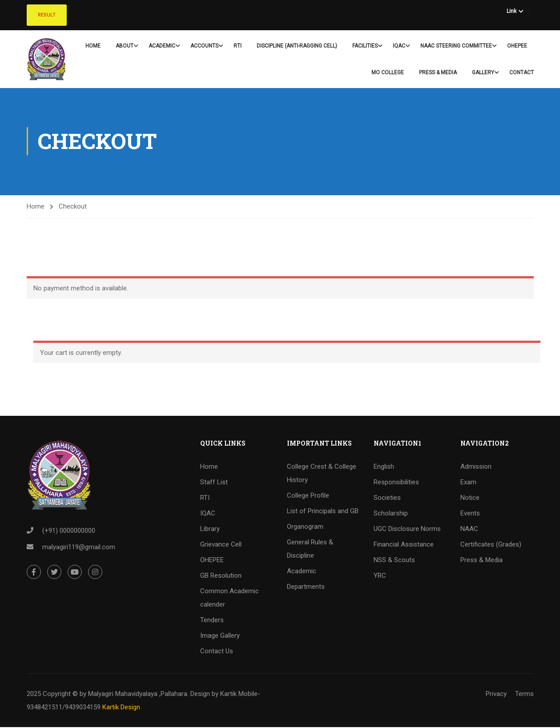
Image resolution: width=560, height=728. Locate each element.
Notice (470, 499)
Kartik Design (121, 708)
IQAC (399, 46)
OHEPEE (517, 46)
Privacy (496, 695)
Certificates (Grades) (491, 545)
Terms (524, 695)
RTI (238, 46)
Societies (387, 499)
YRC (380, 576)
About (125, 46)
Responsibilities (396, 483)
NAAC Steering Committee (456, 46)
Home (93, 46)
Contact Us (217, 652)
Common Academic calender (230, 599)
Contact (522, 72)
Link (512, 11)
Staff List (214, 483)
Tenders (212, 621)
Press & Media (438, 72)
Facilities (365, 46)
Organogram (305, 527)
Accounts (204, 46)
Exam (468, 483)
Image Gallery (220, 636)
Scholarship (391, 514)
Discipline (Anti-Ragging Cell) (297, 46)
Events (470, 514)
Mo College (388, 72)
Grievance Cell (221, 545)
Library (210, 530)
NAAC (469, 530)
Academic (162, 46)
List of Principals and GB (323, 512)
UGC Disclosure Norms (407, 530)
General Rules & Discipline (310, 550)
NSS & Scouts (394, 561)
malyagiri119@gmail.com (79, 548)
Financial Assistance (404, 545)
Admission (476, 467)
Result (47, 15)
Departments (306, 587)
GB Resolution (221, 576)
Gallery (483, 72)
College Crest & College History (322, 474)
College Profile (308, 496)
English (384, 467)
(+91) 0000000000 (69, 531)
